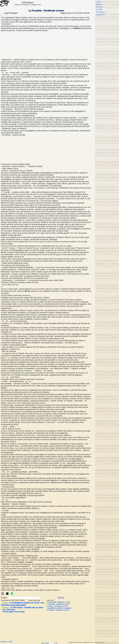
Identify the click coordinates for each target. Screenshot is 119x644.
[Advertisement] (50, 45)
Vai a (8, 610)
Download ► (101, 12)
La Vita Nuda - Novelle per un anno (22, 607)
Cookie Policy (4, 642)
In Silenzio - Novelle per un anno (58, 610)
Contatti (99, 10)
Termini (10, 642)
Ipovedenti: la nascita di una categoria (59, 608)
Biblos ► (99, 4)
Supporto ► (101, 15)
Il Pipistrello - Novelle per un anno (58, 604)
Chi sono (99, 7)
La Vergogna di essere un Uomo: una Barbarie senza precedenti (22, 604)
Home (98, 2)
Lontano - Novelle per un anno (57, 606)
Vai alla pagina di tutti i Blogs (13, 612)
